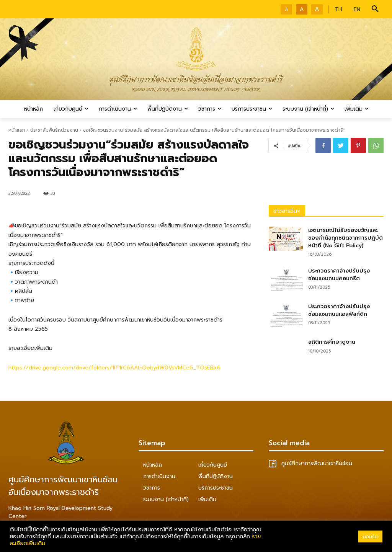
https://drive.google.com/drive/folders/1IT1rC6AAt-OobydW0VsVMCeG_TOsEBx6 (114, 368)
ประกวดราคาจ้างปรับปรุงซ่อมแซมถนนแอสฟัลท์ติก (339, 310)
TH (338, 9)
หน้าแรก (17, 130)
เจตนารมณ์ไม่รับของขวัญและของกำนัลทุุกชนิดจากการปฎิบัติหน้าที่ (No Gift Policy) (345, 238)
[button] (375, 9)
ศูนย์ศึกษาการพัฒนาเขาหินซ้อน (310, 463)
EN (357, 9)
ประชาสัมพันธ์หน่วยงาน (54, 130)
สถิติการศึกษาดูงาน (332, 342)
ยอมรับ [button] (370, 536)
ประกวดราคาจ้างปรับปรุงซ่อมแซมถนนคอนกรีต (339, 275)
